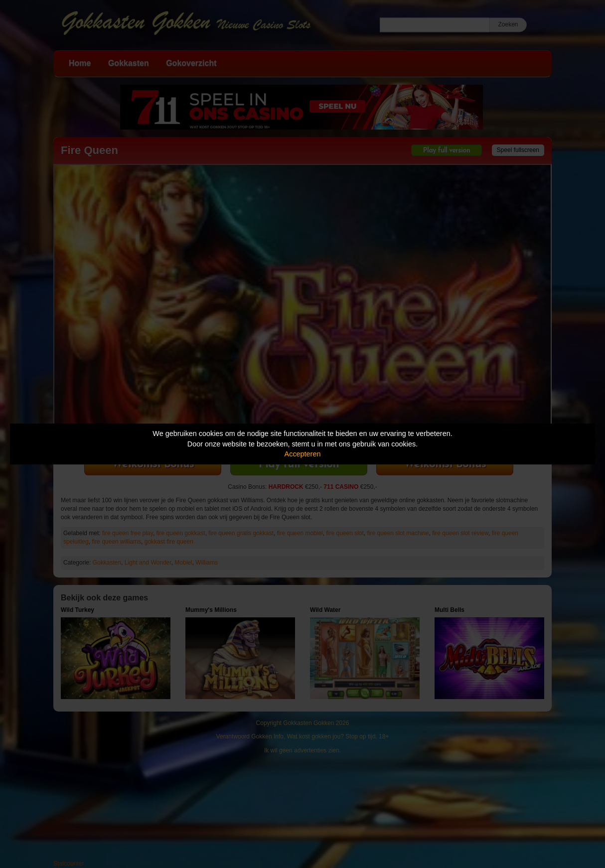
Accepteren (303, 454)
